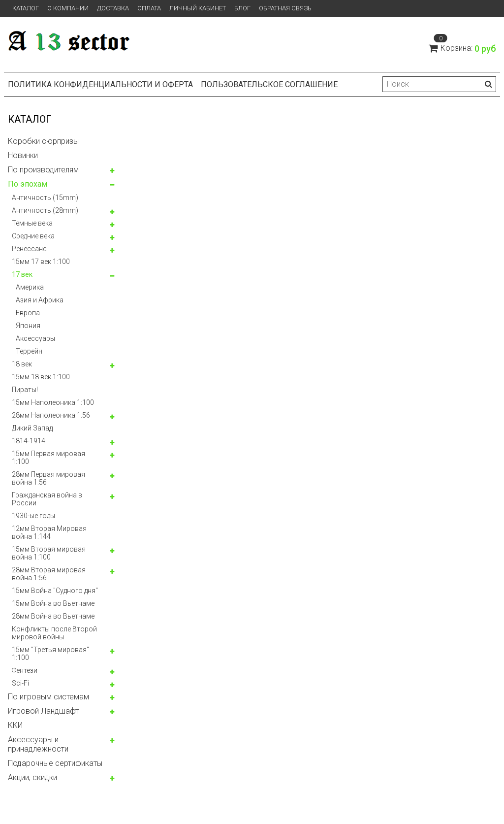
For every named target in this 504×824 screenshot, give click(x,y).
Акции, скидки (32, 777)
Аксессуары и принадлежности (38, 744)
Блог (242, 8)
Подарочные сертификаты (55, 763)
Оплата (149, 8)
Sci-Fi (20, 683)
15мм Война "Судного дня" (55, 591)
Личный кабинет (198, 8)
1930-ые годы (33, 516)
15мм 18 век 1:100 (41, 377)
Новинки (23, 155)
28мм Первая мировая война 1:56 (48, 478)
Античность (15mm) (45, 198)
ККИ (15, 725)
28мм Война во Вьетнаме (53, 616)
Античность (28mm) (45, 210)
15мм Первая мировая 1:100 (48, 458)
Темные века (32, 223)
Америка (30, 287)
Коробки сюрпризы (43, 141)
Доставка (113, 8)
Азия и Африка (40, 300)
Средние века (33, 236)
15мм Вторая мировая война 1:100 (49, 553)
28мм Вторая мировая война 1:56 (49, 574)
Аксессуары (35, 338)
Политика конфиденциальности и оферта (100, 84)
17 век (22, 274)
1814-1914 (29, 441)
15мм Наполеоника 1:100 (53, 402)
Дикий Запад (32, 428)
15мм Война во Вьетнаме (53, 603)
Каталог (26, 8)
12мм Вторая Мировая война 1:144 (49, 532)
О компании (68, 8)
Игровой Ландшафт (43, 711)
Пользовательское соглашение (269, 84)
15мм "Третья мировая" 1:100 (50, 654)
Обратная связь (285, 8)
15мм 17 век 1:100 (41, 262)
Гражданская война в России (47, 499)
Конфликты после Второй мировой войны (54, 633)
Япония (28, 326)
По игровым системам (48, 697)
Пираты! (25, 390)
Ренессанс (29, 249)
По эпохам (28, 184)
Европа (28, 313)
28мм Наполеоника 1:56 (51, 415)
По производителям (43, 170)
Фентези (25, 670)
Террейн (29, 351)
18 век (22, 364)
